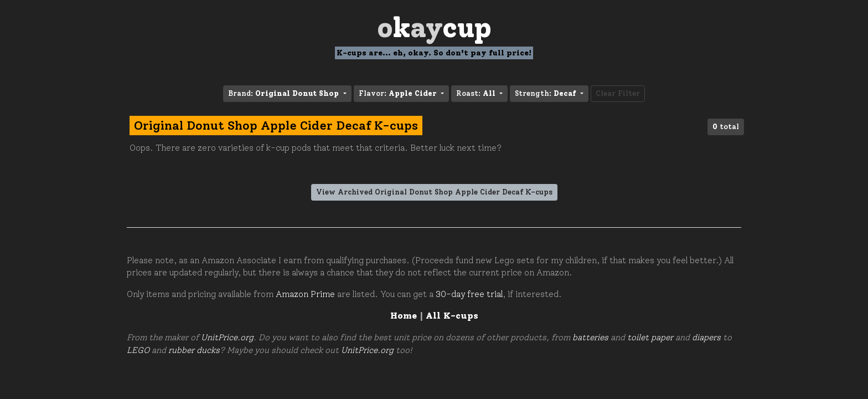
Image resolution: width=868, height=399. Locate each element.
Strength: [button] (546, 93)
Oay (434, 27)
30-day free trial (469, 294)
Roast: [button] (477, 93)
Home (404, 316)
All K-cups (452, 316)
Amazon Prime (305, 294)
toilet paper (650, 337)
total (726, 127)
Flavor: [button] (399, 93)
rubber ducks (194, 350)
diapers (706, 337)
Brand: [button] (285, 93)
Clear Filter (618, 93)
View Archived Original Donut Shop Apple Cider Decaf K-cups (434, 192)
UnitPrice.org (227, 337)
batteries (590, 337)
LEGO (138, 350)
